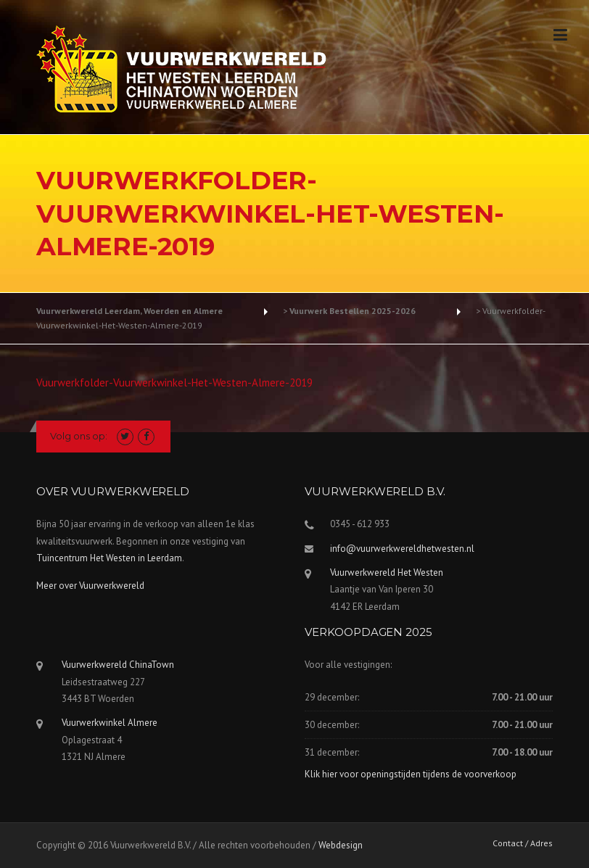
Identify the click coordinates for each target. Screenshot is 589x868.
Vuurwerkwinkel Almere (110, 723)
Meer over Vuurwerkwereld (90, 586)
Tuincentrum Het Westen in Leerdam (109, 558)
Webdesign (341, 845)
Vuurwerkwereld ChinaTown (118, 665)
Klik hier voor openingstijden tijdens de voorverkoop (411, 774)
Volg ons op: (79, 436)
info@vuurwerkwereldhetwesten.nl (402, 549)
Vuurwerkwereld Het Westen (387, 573)
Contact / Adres (523, 843)
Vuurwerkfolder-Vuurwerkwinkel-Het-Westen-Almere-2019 (174, 383)
